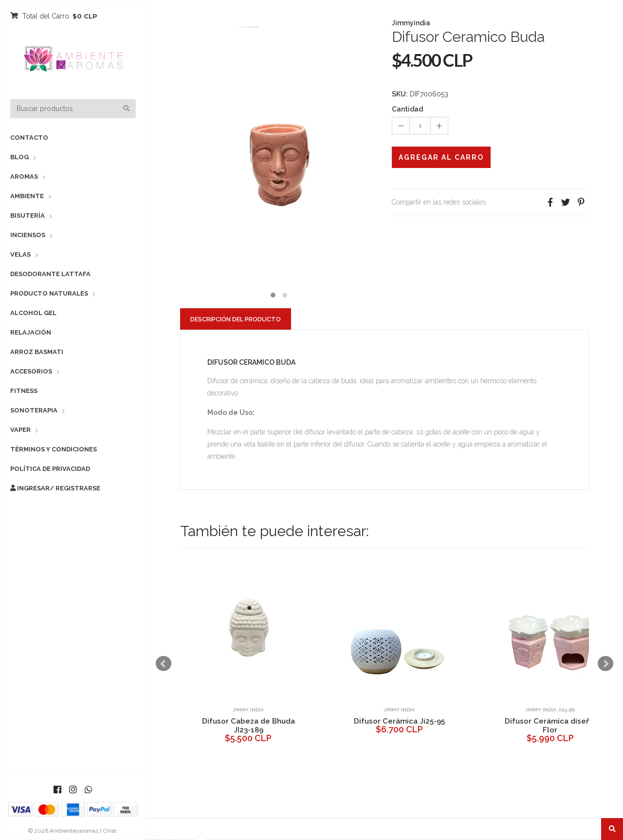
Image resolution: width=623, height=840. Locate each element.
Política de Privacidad (50, 469)
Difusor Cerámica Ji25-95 (399, 721)
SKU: (400, 94)
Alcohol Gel (33, 313)
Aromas (24, 177)
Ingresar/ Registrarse (55, 488)
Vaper (20, 430)
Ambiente (27, 196)
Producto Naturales (49, 293)
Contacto (29, 138)
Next (605, 664)
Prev (164, 664)
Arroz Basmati (37, 352)
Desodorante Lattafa (50, 274)
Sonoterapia (34, 410)
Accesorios (31, 371)
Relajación (31, 332)
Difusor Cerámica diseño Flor (550, 726)
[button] (273, 294)
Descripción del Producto (236, 319)
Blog (19, 157)
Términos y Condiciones (54, 449)
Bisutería (27, 215)
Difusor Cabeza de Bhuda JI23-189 (248, 726)
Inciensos (28, 235)
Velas (20, 254)
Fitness (24, 391)
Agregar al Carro (441, 157)
